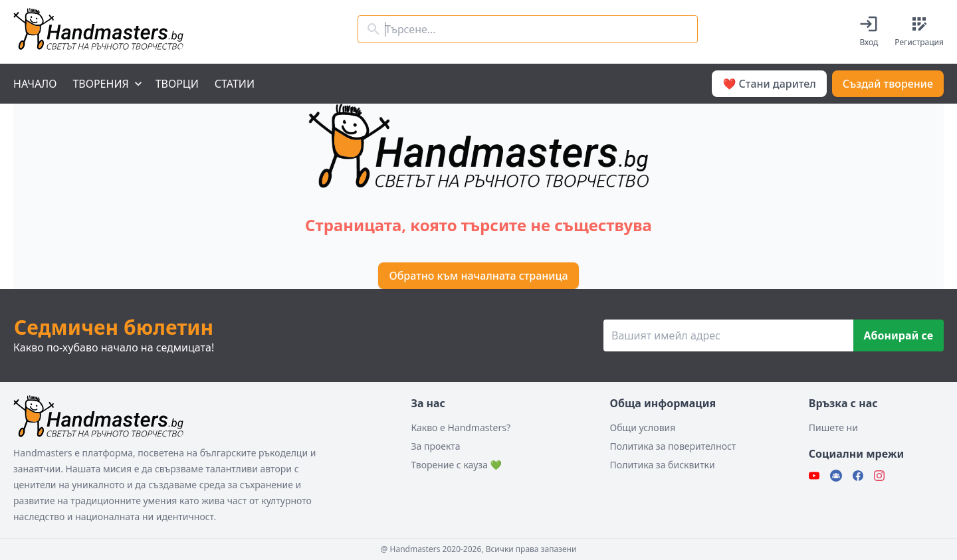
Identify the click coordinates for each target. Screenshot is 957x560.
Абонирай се (899, 335)
